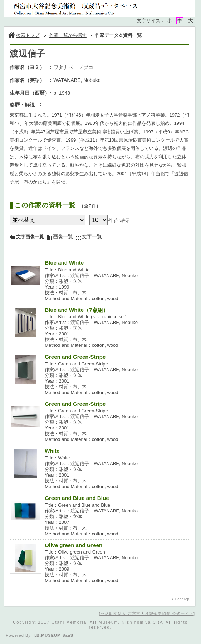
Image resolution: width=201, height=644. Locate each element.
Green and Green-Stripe (75, 357)
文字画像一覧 (30, 237)
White (52, 451)
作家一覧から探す (68, 35)
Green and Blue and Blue (77, 498)
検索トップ (24, 35)
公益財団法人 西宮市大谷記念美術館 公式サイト (147, 614)
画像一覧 (63, 236)
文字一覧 (92, 236)
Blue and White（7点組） (76, 310)
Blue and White (64, 263)
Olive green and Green (73, 545)
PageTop (182, 599)
